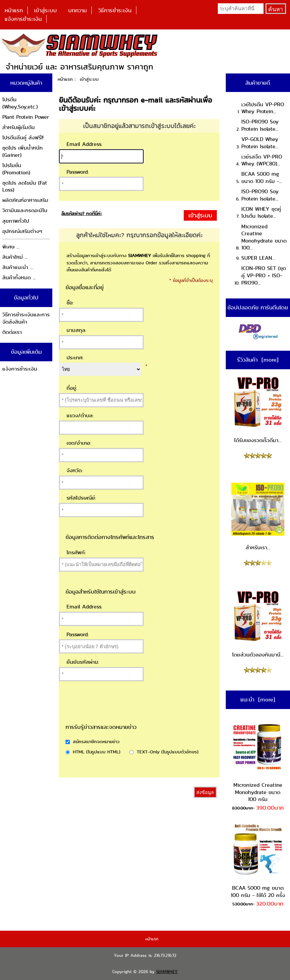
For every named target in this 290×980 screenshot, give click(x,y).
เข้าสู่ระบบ (46, 10)
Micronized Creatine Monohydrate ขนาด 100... (264, 237)
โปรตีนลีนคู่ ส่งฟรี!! (23, 137)
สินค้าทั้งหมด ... (19, 277)
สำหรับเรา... (258, 517)
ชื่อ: (70, 303)
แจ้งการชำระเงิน (23, 19)
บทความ (77, 10)
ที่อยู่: (72, 388)
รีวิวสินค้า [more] (258, 360)
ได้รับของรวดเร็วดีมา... (258, 410)
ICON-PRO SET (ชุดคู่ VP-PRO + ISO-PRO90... (264, 275)
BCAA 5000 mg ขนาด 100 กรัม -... (262, 178)
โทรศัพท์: (76, 552)
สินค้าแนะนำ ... (18, 267)
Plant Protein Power (26, 117)
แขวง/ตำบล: (80, 415)
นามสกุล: (76, 330)
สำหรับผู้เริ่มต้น (19, 127)
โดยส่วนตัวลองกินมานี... (258, 624)
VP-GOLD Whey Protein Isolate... (260, 143)
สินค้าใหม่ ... (15, 257)
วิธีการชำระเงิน (115, 10)
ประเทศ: (75, 357)
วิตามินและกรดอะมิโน (25, 210)
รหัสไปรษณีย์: (81, 498)
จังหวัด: (75, 470)
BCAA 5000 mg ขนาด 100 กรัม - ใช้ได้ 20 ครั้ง (258, 861)
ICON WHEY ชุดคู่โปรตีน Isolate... (261, 213)
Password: (78, 172)
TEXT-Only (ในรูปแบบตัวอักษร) (168, 752)
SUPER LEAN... (258, 258)
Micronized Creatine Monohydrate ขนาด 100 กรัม (258, 761)
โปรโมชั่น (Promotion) (16, 169)
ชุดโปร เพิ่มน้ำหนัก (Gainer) (23, 151)
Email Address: (84, 144)
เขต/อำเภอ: (79, 443)
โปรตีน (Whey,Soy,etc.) (20, 103)
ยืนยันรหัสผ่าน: (83, 662)
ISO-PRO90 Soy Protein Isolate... (260, 125)
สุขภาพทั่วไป (16, 221)
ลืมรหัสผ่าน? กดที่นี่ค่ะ (82, 213)
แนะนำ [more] (258, 699)
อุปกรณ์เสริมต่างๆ (22, 231)
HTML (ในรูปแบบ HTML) (97, 752)
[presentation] (129, 711)
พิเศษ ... (11, 247)
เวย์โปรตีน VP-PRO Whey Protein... (263, 108)
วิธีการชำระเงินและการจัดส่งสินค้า (26, 318)
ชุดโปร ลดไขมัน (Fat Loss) (25, 186)
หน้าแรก (14, 10)
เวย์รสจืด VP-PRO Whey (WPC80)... (262, 160)
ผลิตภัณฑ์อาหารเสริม (25, 200)
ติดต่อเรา (12, 332)
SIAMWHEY (167, 972)
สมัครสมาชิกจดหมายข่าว (96, 741)
